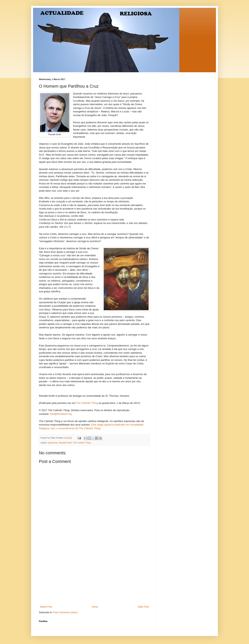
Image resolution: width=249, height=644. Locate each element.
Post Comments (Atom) (65, 612)
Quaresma (53, 443)
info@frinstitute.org (61, 414)
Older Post (143, 607)
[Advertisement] (94, 576)
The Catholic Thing (87, 403)
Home (95, 607)
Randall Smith (65, 443)
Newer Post (46, 607)
